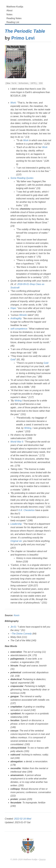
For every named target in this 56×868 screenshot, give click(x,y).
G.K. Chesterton (27, 510)
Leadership (16, 524)
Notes (10, 14)
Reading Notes (14, 18)
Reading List (13, 22)
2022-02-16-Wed (23, 819)
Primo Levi (23, 38)
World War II (17, 442)
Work (13, 103)
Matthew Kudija (15, 7)
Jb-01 (13, 627)
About (10, 10)
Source (42, 859)
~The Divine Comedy (21, 634)
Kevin (17, 615)
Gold (13, 360)
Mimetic (23, 315)
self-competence (19, 329)
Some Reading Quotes (22, 178)
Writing (18, 401)
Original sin (16, 541)
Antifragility (16, 318)
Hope (13, 308)
